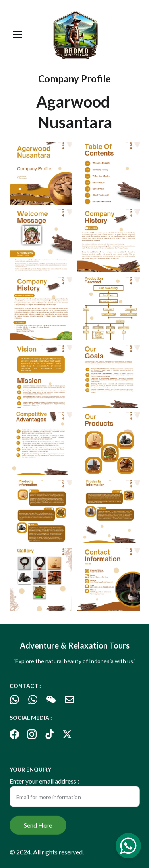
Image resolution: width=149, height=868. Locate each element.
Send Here (38, 828)
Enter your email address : (44, 783)
